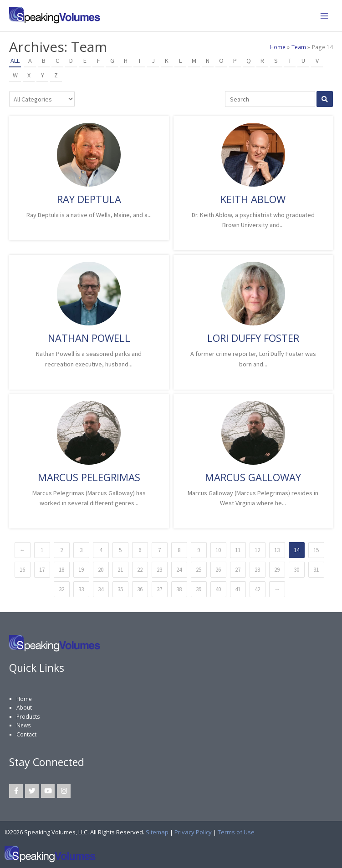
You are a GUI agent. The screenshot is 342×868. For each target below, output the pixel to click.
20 (101, 570)
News (24, 725)
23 (159, 570)
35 (120, 589)
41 (238, 589)
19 (81, 570)
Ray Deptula (89, 199)
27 (238, 570)
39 (199, 589)
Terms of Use (236, 832)
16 (22, 570)
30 (296, 570)
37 (159, 589)
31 (316, 570)
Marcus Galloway (253, 477)
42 (257, 589)
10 (218, 550)
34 (101, 589)
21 (120, 570)
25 (199, 570)
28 (257, 570)
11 (238, 550)
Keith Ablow (253, 199)
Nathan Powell (89, 338)
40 (218, 589)
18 (61, 570)
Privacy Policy (193, 832)
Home (24, 699)
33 (81, 589)
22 (140, 570)
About (24, 707)
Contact (26, 734)
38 (179, 589)
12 (257, 550)
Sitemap (157, 832)
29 (277, 570)
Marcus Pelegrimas (89, 477)
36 (140, 589)
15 (316, 550)
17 (42, 570)
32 (61, 589)
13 (277, 550)
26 (218, 570)
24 (179, 570)
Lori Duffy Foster (253, 338)
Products (28, 716)
